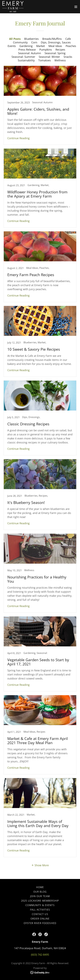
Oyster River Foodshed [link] (40, 923)
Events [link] (12, 46)
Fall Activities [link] (40, 910)
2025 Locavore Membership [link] (40, 901)
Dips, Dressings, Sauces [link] (56, 42)
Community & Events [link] (40, 905)
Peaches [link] (71, 46)
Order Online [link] (40, 919)
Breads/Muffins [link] (52, 39)
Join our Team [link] (40, 896)
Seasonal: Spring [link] (55, 53)
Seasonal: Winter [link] (49, 57)
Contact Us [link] (40, 914)
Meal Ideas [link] (55, 46)
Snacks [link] (68, 57)
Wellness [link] (60, 60)
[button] (76, 7)
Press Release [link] (27, 50)
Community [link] (20, 42)
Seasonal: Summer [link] (23, 57)
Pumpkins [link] (46, 50)
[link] (13, 7)
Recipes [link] (60, 50)
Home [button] (40, 887)
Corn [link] (34, 42)
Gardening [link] (26, 46)
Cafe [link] (68, 39)
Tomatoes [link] (45, 60)
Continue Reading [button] (18, 138)
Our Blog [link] (40, 892)
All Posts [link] (15, 39)
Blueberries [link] (31, 39)
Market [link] (41, 46)
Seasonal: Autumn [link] (30, 53)
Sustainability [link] (26, 60)
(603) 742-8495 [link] (40, 955)
